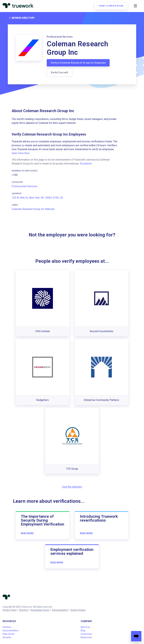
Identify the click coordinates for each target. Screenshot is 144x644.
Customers (86, 634)
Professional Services (24, 186)
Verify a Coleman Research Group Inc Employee (78, 63)
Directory (24, 610)
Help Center (9, 634)
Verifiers (7, 627)
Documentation (60, 610)
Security (7, 637)
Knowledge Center (40, 610)
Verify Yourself (59, 72)
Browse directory (21, 18)
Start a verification (111, 6)
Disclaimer (86, 164)
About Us (85, 627)
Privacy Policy (10, 610)
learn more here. (21, 153)
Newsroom (86, 637)
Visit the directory (72, 487)
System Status (78, 610)
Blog (83, 631)
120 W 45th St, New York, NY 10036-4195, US (37, 198)
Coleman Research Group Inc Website (33, 209)
